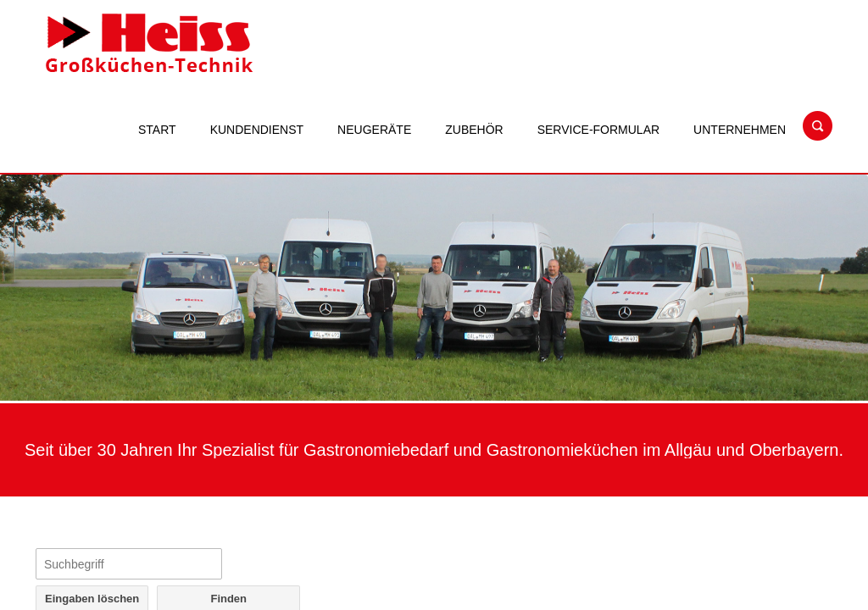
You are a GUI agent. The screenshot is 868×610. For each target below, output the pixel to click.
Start (157, 130)
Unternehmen (740, 130)
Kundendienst (257, 130)
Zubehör (474, 130)
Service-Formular (598, 130)
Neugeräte (374, 130)
